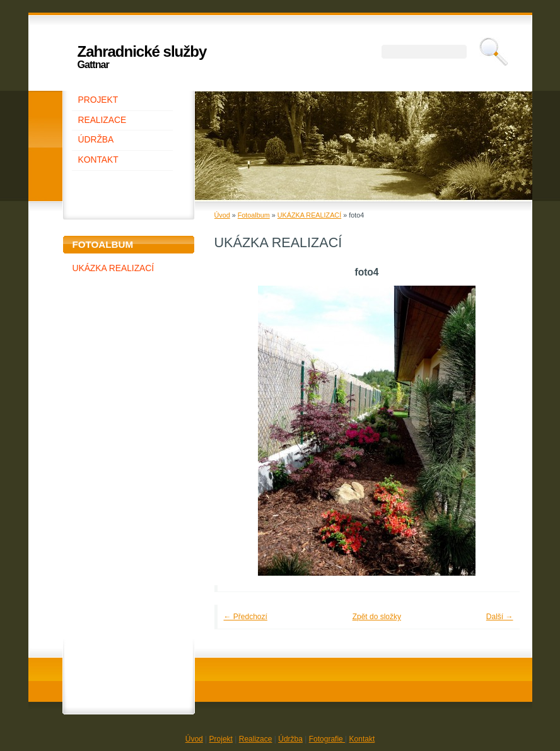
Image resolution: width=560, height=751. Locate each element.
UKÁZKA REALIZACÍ (114, 268)
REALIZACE (102, 120)
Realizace (256, 739)
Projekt (221, 739)
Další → (500, 617)
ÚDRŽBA (96, 140)
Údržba (290, 739)
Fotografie (327, 739)
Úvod (222, 215)
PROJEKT (98, 100)
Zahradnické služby (142, 51)
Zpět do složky (377, 617)
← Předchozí (246, 617)
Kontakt (362, 739)
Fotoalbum (254, 215)
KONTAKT (98, 160)
